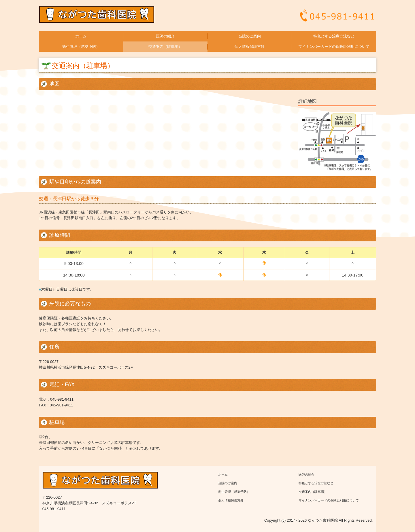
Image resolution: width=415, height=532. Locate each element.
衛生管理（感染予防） (81, 47)
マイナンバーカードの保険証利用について (334, 47)
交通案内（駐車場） (165, 47)
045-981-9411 (62, 399)
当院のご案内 (250, 36)
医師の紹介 (165, 36)
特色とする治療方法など (334, 36)
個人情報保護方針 (250, 47)
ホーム (81, 36)
